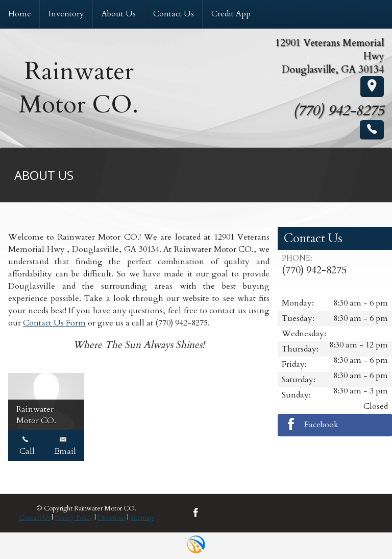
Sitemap (142, 518)
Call (27, 446)
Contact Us (34, 518)
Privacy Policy (74, 518)
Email (65, 446)
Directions (112, 518)
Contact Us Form (54, 323)
